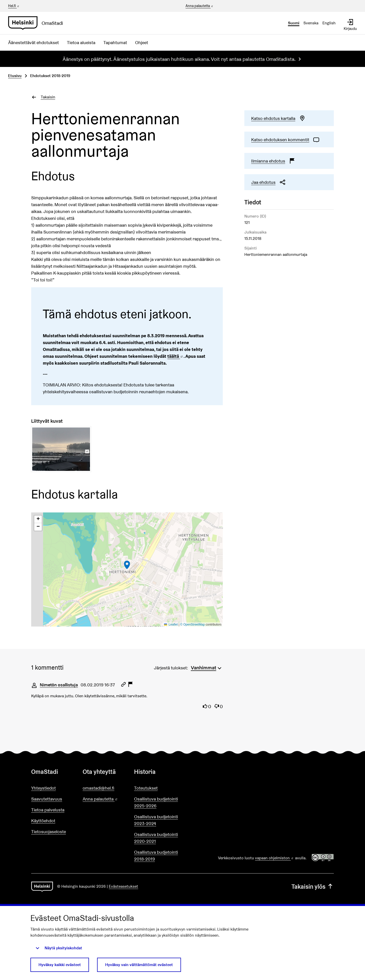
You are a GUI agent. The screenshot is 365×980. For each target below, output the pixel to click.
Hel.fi (14, 6)
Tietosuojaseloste (49, 832)
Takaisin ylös (313, 887)
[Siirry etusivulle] (38, 23)
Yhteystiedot (43, 788)
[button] (127, 565)
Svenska (311, 23)
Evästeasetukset (123, 886)
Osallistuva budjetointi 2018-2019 (156, 856)
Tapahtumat (115, 42)
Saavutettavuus (47, 799)
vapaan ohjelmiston (275, 858)
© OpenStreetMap (193, 625)
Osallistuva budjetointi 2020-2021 (156, 838)
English (329, 23)
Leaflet (171, 625)
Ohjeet (142, 42)
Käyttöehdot (43, 821)
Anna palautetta (200, 6)
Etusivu (15, 76)
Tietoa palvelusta (48, 810)
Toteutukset (146, 788)
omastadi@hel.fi (98, 788)
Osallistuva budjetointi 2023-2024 (156, 820)
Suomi (294, 23)
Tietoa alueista (81, 42)
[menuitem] (207, 667)
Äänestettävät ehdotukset (33, 42)
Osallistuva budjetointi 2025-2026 (156, 802)
